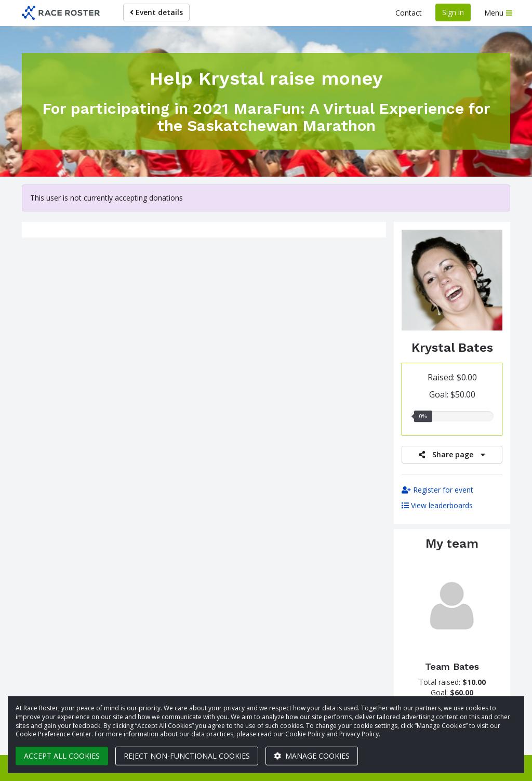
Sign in (453, 12)
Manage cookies (312, 756)
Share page (452, 454)
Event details (156, 12)
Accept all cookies (62, 756)
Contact (409, 13)
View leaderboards (437, 505)
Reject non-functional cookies (187, 756)
